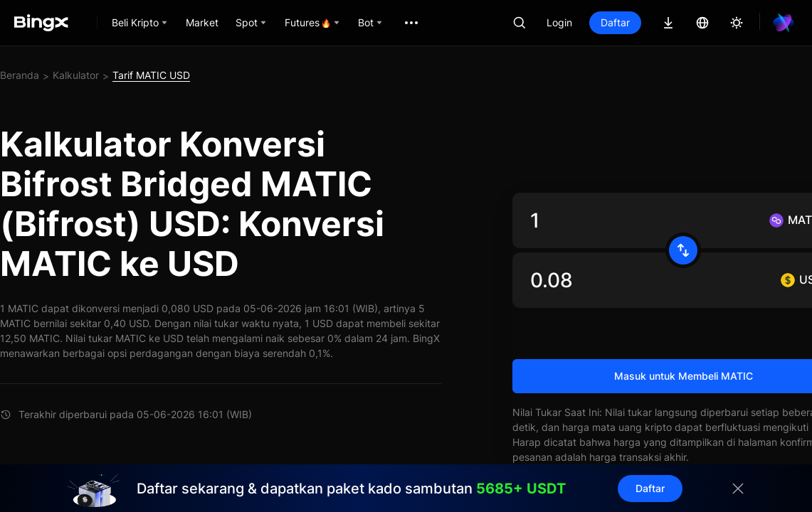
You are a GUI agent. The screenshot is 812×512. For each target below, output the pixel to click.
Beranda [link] (20, 75)
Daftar (615, 22)
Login (559, 22)
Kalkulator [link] (76, 75)
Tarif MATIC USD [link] (151, 75)
